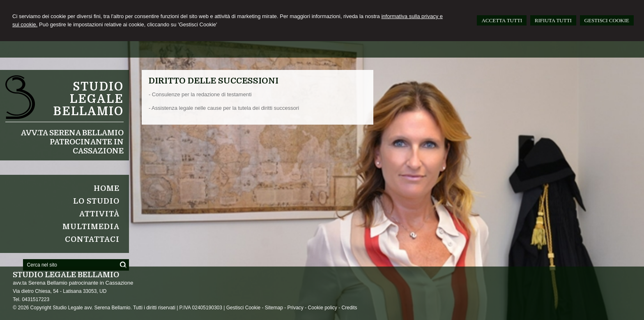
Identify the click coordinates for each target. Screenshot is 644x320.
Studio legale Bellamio (88, 99)
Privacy (295, 308)
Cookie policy (323, 308)
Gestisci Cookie (243, 308)
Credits (350, 308)
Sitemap (274, 308)
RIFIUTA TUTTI (553, 20)
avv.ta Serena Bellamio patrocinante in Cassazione (72, 142)
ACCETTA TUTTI (502, 20)
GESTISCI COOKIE (607, 20)
